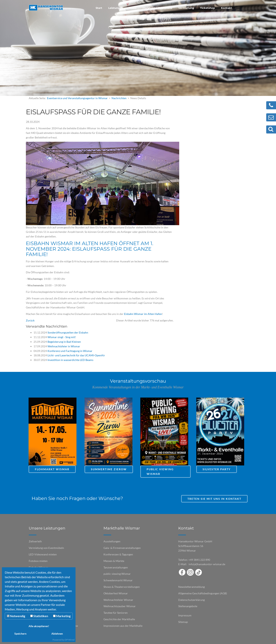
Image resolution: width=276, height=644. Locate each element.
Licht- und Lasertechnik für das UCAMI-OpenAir (76, 355)
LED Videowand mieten (43, 554)
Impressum (185, 615)
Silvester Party (217, 469)
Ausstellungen (112, 541)
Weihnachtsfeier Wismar (118, 600)
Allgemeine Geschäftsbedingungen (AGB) (203, 593)
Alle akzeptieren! (39, 626)
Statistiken (39, 616)
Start (99, 8)
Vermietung (186, 8)
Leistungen (116, 8)
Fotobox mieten (38, 561)
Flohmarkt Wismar (52, 469)
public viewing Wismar (117, 574)
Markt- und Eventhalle (157, 8)
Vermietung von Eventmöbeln (46, 548)
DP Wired (70, 640)
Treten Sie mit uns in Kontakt (214, 499)
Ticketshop (207, 8)
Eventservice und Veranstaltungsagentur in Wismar (77, 98)
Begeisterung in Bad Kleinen (64, 342)
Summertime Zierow (109, 469)
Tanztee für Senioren (116, 613)
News (133, 8)
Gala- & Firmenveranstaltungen (122, 548)
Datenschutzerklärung (191, 600)
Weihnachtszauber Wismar (120, 606)
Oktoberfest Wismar (116, 593)
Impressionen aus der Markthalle (123, 626)
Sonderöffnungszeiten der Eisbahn (68, 332)
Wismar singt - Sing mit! (61, 337)
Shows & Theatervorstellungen (122, 587)
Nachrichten (119, 98)
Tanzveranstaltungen (116, 567)
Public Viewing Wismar (160, 471)
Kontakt (226, 8)
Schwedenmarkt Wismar (118, 580)
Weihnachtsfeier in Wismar (64, 346)
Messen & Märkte (114, 561)
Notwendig (16, 616)
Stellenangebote (188, 606)
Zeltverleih (35, 541)
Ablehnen (57, 634)
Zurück (30, 320)
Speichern (20, 634)
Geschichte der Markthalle (119, 619)
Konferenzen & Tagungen (118, 554)
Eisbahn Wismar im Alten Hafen (143, 314)
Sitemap (183, 622)
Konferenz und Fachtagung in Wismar (70, 351)
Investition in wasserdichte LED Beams (70, 360)
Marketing (62, 616)
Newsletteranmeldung (191, 587)
